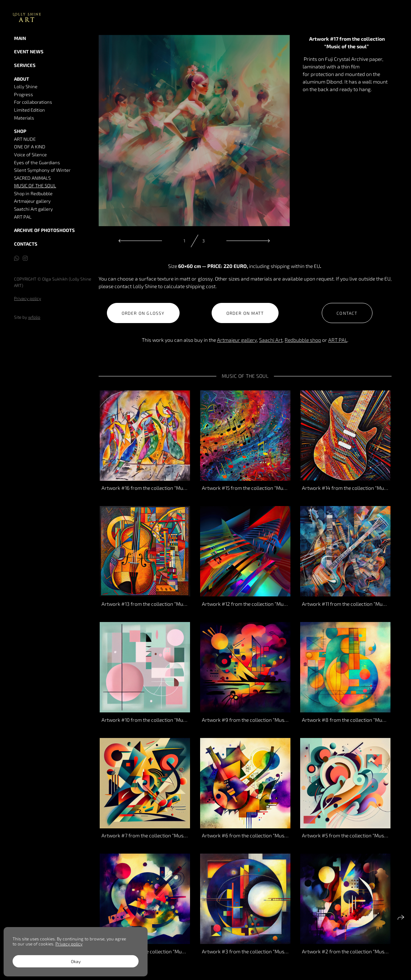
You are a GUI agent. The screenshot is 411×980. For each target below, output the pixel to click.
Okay (76, 961)
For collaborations (33, 102)
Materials (24, 118)
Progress (24, 94)
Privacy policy (28, 298)
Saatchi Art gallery (33, 209)
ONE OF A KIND (30, 147)
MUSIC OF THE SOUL (35, 185)
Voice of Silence (30, 155)
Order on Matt (245, 313)
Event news (29, 52)
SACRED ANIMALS (32, 178)
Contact (347, 313)
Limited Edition (30, 110)
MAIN (20, 38)
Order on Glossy (143, 313)
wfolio (34, 317)
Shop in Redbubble (33, 193)
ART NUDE (25, 139)
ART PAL (23, 217)
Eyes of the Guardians (37, 162)
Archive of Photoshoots (44, 230)
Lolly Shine (26, 86)
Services (25, 65)
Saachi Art (271, 340)
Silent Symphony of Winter (42, 170)
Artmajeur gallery (32, 201)
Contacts (26, 244)
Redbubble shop (303, 340)
